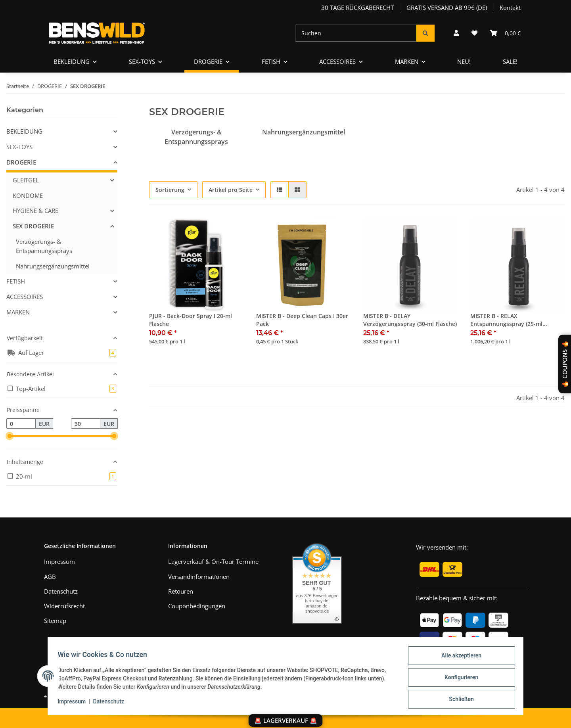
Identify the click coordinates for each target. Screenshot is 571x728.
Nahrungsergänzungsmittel (304, 132)
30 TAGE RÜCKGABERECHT (357, 8)
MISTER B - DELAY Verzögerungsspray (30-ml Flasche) (410, 320)
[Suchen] (356, 33)
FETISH (16, 281)
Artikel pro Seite (231, 190)
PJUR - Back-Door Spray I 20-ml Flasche (191, 320)
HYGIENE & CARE (35, 211)
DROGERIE (21, 162)
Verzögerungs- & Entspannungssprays (44, 246)
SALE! (510, 61)
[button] (456, 33)
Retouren (181, 591)
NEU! (464, 61)
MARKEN (18, 312)
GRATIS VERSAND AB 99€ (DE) (447, 8)
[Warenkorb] (505, 33)
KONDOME (28, 195)
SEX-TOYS (19, 147)
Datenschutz (111, 703)
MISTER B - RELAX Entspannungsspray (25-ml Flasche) (506, 320)
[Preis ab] (21, 423)
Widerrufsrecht (64, 606)
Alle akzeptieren (458, 659)
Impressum (75, 703)
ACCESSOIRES (25, 297)
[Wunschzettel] (474, 33)
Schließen (459, 700)
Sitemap (55, 621)
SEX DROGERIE (33, 226)
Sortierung (170, 190)
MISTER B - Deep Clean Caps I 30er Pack (302, 320)
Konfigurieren (458, 679)
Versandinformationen (199, 577)
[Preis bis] (86, 423)
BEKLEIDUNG (24, 131)
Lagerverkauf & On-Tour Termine (213, 561)
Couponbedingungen (197, 606)
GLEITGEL (26, 180)
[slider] (10, 436)
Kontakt (510, 8)
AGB (50, 577)
